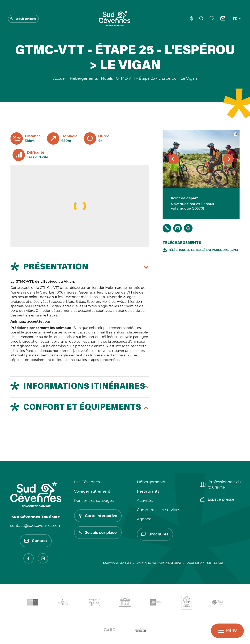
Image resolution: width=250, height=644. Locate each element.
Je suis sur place (23, 19)
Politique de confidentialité (159, 563)
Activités (145, 501)
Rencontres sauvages (94, 501)
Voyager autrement (92, 491)
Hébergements (151, 482)
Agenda (144, 519)
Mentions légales (117, 563)
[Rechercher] (201, 19)
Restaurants (148, 491)
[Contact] (223, 19)
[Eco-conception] (192, 19)
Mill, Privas (215, 563)
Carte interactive (98, 516)
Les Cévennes (87, 482)
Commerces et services (158, 510)
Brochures (155, 534)
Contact (36, 541)
